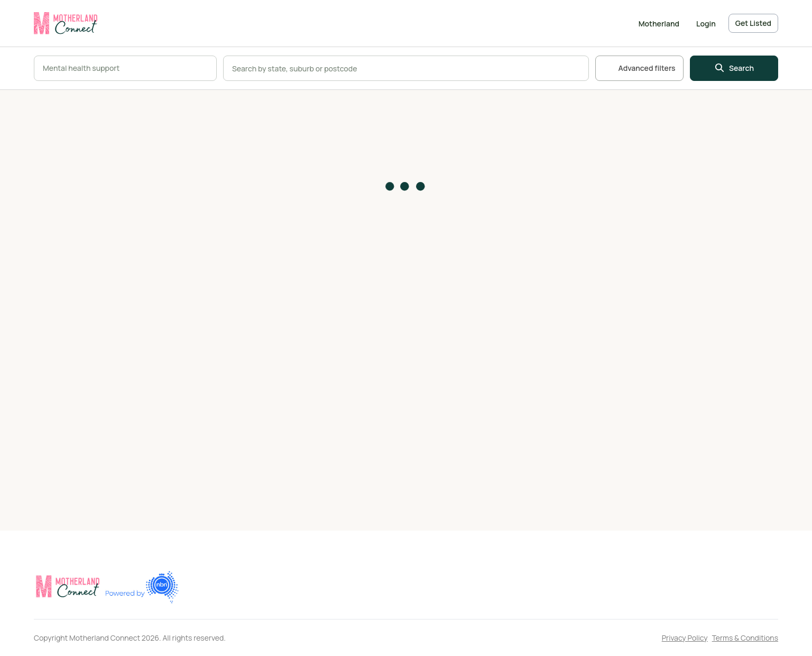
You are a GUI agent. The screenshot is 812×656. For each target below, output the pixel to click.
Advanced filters (639, 68)
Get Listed (753, 23)
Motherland (659, 24)
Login (706, 24)
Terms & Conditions (745, 638)
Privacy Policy (685, 638)
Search (734, 68)
